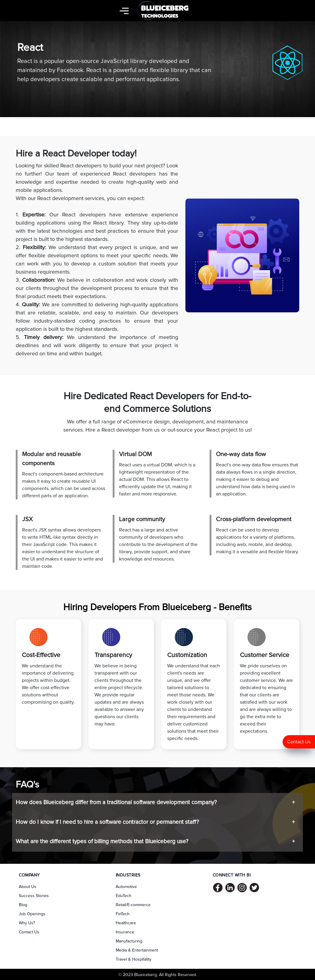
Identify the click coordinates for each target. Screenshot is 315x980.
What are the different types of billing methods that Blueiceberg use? (102, 842)
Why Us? (27, 923)
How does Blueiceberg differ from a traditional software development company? (116, 802)
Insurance (125, 932)
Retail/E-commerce (133, 905)
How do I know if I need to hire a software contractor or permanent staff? (107, 822)
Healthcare (126, 923)
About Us (28, 887)
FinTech (123, 914)
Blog (23, 905)
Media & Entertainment (137, 950)
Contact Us (299, 742)
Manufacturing (129, 941)
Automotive (126, 887)
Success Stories (34, 896)
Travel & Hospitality (134, 959)
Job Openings (32, 914)
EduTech (124, 896)
